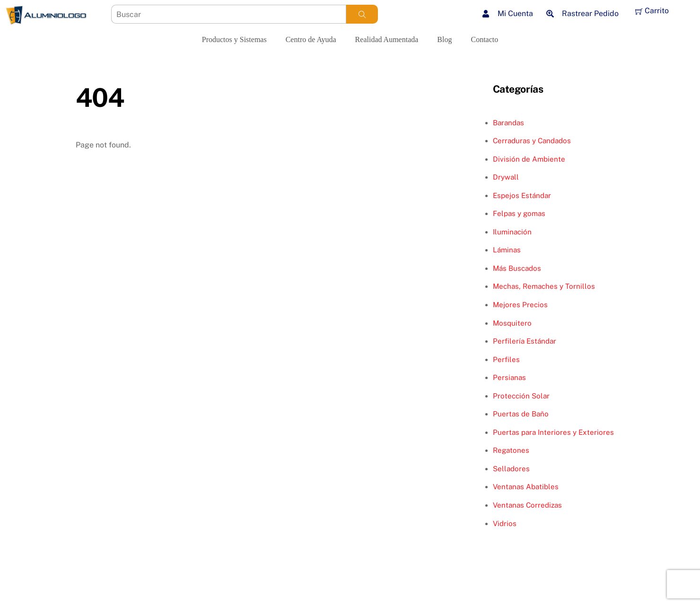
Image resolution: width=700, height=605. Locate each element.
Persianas (509, 377)
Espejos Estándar (522, 195)
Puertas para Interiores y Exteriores (553, 432)
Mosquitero (512, 323)
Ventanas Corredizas (527, 505)
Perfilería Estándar (525, 341)
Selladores (511, 469)
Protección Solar (521, 396)
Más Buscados (517, 268)
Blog (444, 39)
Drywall (506, 177)
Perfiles (506, 359)
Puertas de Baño (521, 414)
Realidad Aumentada (387, 39)
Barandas (508, 123)
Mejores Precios (520, 305)
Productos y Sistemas (234, 39)
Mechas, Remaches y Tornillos (544, 286)
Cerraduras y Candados (532, 141)
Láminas (507, 250)
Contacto (484, 39)
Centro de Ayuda (311, 39)
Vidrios (505, 523)
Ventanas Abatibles (526, 487)
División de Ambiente (529, 159)
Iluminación (512, 232)
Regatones (511, 450)
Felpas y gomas (519, 213)
